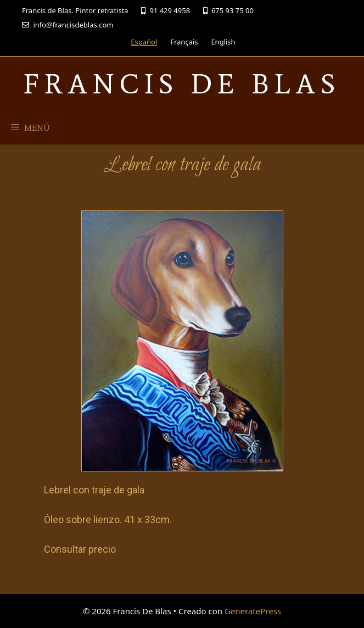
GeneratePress (253, 611)
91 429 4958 (166, 10)
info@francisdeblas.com (68, 25)
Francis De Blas (182, 84)
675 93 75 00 (228, 10)
